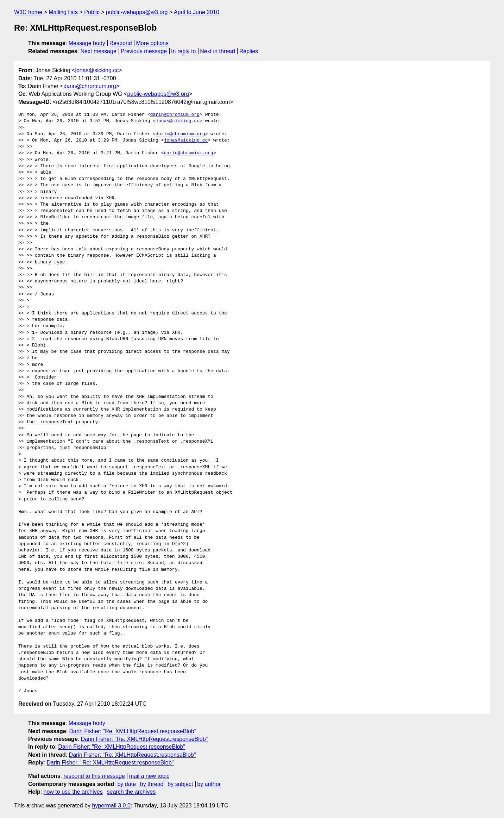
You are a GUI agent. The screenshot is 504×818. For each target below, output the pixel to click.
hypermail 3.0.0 (111, 805)
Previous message (144, 51)
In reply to (183, 51)
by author (209, 784)
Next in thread (218, 51)
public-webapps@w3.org (137, 12)
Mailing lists (63, 12)
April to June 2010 (197, 12)
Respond (121, 43)
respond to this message (94, 776)
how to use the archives (73, 792)
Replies (249, 51)
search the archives (131, 792)
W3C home (28, 12)
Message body (87, 43)
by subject (180, 784)
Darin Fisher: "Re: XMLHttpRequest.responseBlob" (133, 731)
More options (153, 43)
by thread (152, 784)
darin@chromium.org (90, 86)
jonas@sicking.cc (97, 70)
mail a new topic (149, 776)
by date (126, 784)
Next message (99, 51)
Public (92, 12)
